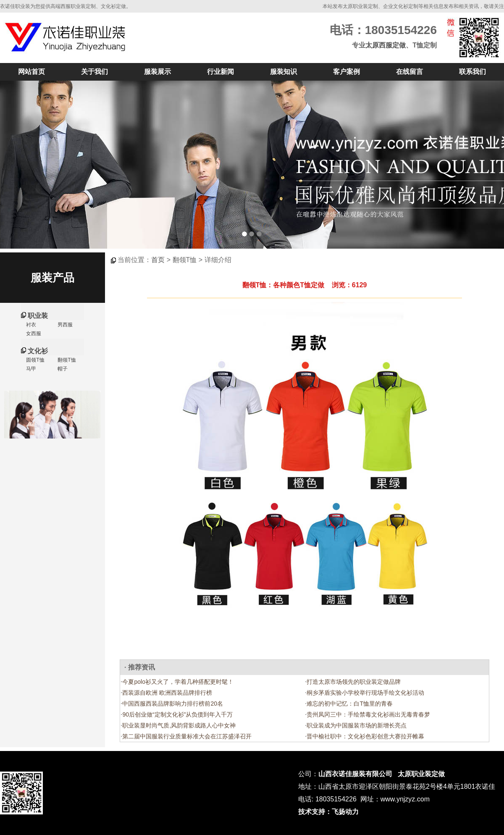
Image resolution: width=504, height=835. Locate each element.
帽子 (62, 369)
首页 (158, 260)
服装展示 (157, 72)
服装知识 (283, 72)
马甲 (30, 369)
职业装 (38, 316)
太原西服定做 (386, 45)
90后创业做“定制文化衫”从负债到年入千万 (177, 714)
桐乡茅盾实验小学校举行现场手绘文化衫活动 (365, 693)
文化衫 (38, 351)
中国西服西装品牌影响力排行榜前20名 (173, 704)
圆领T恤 (35, 360)
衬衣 (30, 325)
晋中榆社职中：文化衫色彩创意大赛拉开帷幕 (365, 736)
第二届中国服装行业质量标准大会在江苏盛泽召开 (187, 736)
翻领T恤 (66, 360)
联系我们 (472, 72)
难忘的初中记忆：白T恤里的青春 (350, 704)
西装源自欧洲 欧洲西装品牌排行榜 (167, 693)
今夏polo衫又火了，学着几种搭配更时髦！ (178, 682)
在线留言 (409, 72)
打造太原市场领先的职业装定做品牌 (354, 682)
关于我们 (94, 72)
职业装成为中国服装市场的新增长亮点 (357, 725)
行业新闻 (220, 72)
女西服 (33, 333)
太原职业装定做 (421, 774)
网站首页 (31, 72)
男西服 (64, 325)
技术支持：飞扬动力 (328, 812)
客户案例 (346, 72)
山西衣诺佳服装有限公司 (355, 774)
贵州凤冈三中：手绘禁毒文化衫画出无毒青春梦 (368, 714)
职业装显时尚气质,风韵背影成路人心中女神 (179, 725)
